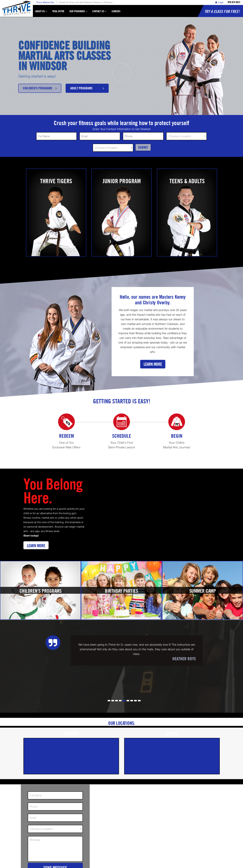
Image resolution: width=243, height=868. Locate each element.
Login (219, 2)
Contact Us (99, 13)
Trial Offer (58, 11)
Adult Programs (87, 88)
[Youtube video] (155, 513)
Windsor (71, 734)
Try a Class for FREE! (222, 11)
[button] (109, 701)
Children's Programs (40, 88)
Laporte (172, 734)
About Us (41, 13)
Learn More (153, 364)
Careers (116, 11)
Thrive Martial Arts (45, 2)
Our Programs (78, 13)
